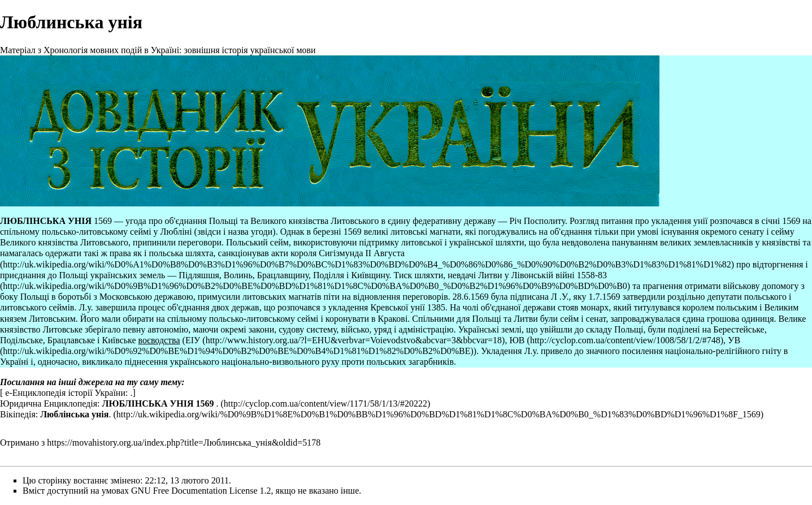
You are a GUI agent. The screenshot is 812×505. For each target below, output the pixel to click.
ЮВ (517, 340)
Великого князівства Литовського (314, 221)
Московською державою (146, 297)
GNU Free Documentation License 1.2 (201, 491)
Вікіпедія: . (55, 414)
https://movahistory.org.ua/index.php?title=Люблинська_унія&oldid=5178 (184, 443)
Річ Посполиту (537, 221)
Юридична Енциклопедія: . (109, 403)
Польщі (223, 221)
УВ (734, 340)
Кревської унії (398, 307)
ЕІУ (193, 340)
